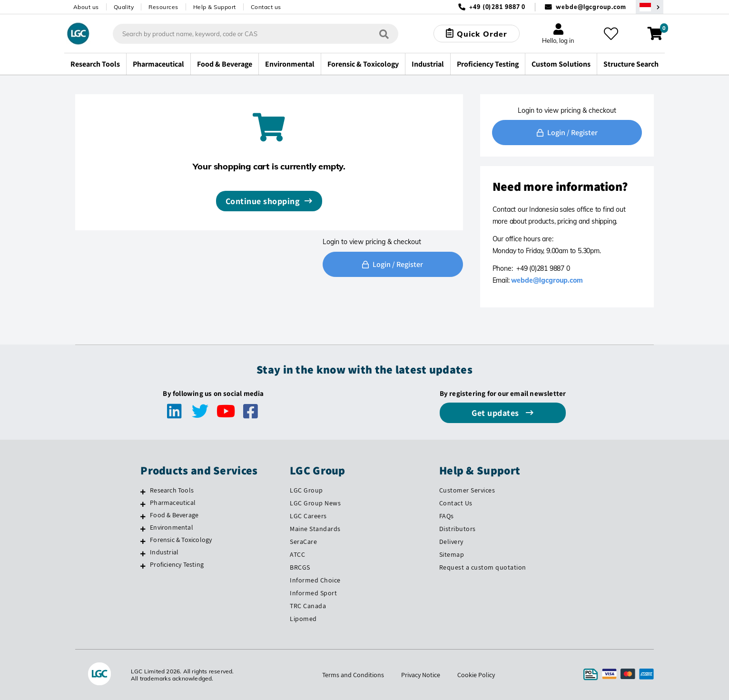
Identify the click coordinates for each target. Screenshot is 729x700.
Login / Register (393, 264)
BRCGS (300, 567)
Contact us (266, 7)
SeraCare (303, 542)
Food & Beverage (174, 515)
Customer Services (467, 490)
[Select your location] (650, 7)
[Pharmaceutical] (143, 504)
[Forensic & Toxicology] (143, 541)
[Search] (384, 34)
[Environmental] (143, 529)
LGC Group (306, 490)
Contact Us (456, 503)
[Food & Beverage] (143, 516)
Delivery (451, 542)
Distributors (458, 529)
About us (86, 7)
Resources (163, 7)
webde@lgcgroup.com (591, 7)
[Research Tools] (143, 492)
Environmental (172, 527)
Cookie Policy (476, 675)
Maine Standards (315, 529)
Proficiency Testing (177, 564)
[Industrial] (143, 553)
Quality (124, 7)
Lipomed (303, 619)
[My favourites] (611, 34)
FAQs (447, 516)
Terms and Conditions (353, 675)
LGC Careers (308, 516)
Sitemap (452, 554)
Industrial (164, 552)
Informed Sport (313, 593)
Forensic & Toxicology (181, 540)
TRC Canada (308, 606)
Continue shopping (263, 201)
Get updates (496, 413)
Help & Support (215, 7)
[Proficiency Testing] (143, 566)
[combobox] (256, 34)
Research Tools (172, 490)
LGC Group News (315, 503)
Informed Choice (315, 580)
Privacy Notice (421, 675)
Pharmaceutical (173, 503)
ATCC (297, 554)
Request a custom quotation (483, 567)
